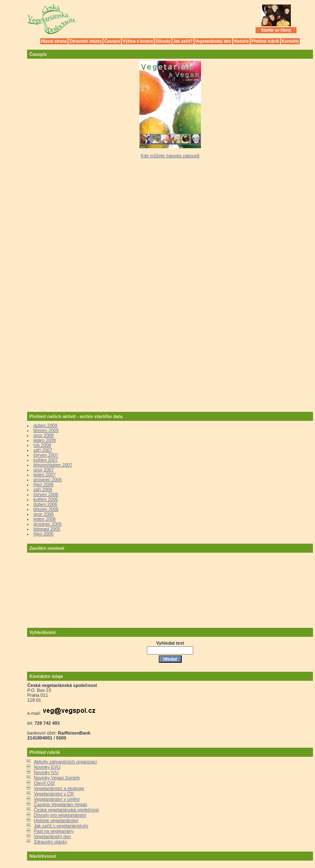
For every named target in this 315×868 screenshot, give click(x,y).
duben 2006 (45, 504)
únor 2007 (43, 470)
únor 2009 (43, 435)
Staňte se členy (276, 30)
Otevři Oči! (44, 783)
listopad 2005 (47, 529)
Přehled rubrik (265, 41)
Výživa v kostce (138, 41)
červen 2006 (46, 494)
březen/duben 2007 (53, 465)
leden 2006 (44, 519)
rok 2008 (42, 445)
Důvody (163, 41)
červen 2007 (46, 455)
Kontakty (291, 41)
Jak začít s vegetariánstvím (61, 826)
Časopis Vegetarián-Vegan (60, 804)
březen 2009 (46, 430)
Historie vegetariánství (56, 820)
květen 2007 (46, 460)
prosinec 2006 (47, 480)
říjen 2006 (43, 485)
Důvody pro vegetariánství (60, 815)
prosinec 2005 (47, 524)
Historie (241, 41)
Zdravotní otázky (86, 41)
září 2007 (43, 450)
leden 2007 (44, 475)
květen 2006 (46, 499)
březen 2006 (46, 509)
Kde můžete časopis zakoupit (170, 156)
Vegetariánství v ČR (54, 794)
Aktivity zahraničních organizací (65, 762)
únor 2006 (43, 514)
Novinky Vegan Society (57, 778)
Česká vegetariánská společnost (66, 810)
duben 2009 (45, 425)
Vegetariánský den (213, 41)
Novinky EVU (47, 767)
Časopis (112, 41)
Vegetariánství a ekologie (59, 788)
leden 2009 (44, 440)
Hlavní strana (54, 41)
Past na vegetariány (54, 831)
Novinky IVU (46, 772)
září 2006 (43, 489)
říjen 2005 (43, 534)
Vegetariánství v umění (57, 799)
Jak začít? (183, 41)
